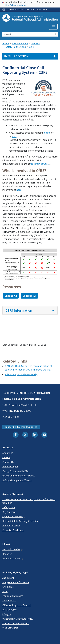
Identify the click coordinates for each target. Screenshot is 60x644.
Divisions (36, 43)
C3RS (32, 47)
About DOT (8, 578)
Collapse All (29, 296)
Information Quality (12, 596)
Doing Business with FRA (15, 471)
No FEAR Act (9, 601)
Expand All (11, 296)
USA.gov (7, 614)
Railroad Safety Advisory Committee (21, 521)
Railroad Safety (20, 43)
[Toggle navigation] (53, 27)
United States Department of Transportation (27, 9)
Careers (6, 457)
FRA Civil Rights (10, 466)
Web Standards (10, 628)
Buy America (9, 512)
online (48, 133)
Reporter (7, 554)
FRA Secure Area (11, 526)
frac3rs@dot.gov (41, 164)
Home (6, 43)
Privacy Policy (9, 610)
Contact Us (8, 462)
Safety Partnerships (16, 47)
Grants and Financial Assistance (19, 476)
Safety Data (9, 507)
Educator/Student (13, 559)
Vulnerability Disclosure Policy (18, 619)
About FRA (8, 453)
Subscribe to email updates (21, 427)
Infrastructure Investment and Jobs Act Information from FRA (29, 501)
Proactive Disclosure (13, 530)
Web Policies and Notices (16, 623)
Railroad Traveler (13, 549)
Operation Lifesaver (14, 516)
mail (14, 136)
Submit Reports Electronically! (21, 374)
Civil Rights (8, 587)
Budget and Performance (16, 582)
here (19, 190)
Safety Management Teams (17, 480)
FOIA (5, 591)
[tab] (30, 311)
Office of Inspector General (16, 605)
